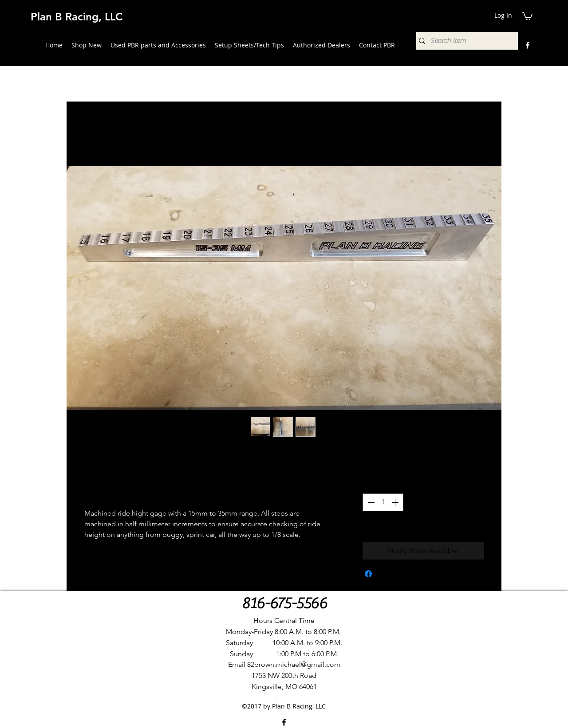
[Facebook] (528, 45)
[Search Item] (465, 41)
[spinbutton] (383, 502)
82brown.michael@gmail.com (294, 664)
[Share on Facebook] (368, 574)
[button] (527, 16)
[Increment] (396, 502)
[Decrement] (370, 502)
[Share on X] (385, 574)
